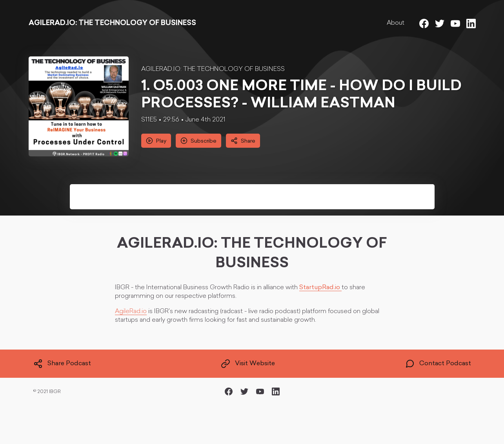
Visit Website (248, 364)
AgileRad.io (131, 312)
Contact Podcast (438, 364)
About (396, 23)
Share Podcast (62, 364)
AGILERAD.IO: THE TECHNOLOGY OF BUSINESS (213, 69)
